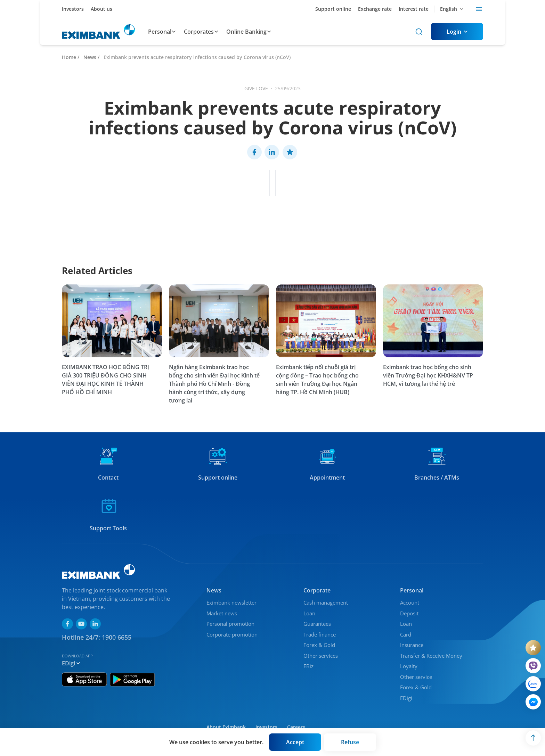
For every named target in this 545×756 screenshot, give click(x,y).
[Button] (457, 32)
